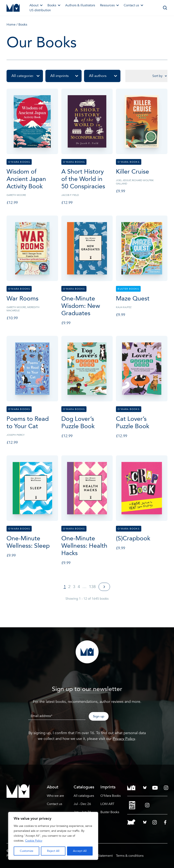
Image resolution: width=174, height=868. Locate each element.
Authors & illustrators (80, 5)
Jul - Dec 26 (82, 804)
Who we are (55, 796)
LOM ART (107, 804)
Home (11, 25)
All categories (27, 76)
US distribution (40, 10)
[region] (53, 836)
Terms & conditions (130, 856)
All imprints (66, 76)
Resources (109, 5)
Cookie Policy (34, 841)
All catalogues (84, 796)
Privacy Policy (124, 739)
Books (54, 5)
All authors (105, 76)
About (36, 5)
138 (92, 587)
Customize (27, 851)
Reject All (53, 851)
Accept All (80, 851)
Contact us (133, 5)
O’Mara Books (111, 796)
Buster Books (110, 812)
